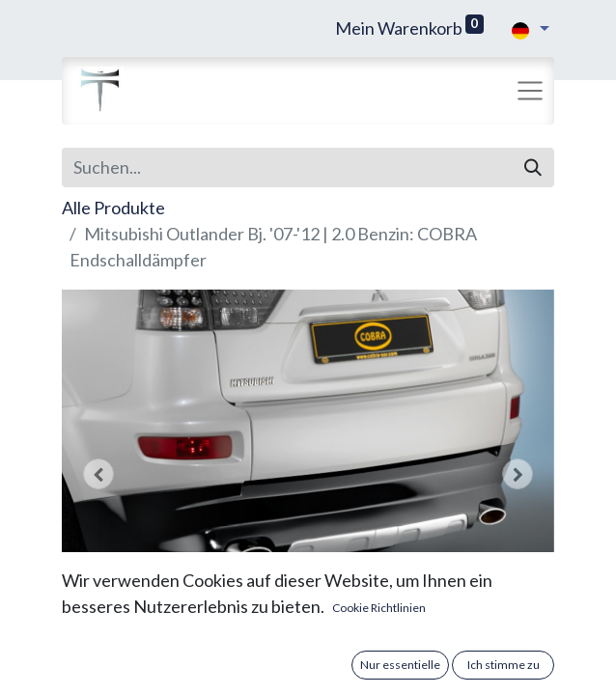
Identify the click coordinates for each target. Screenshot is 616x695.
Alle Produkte (113, 208)
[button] (99, 474)
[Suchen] (533, 167)
